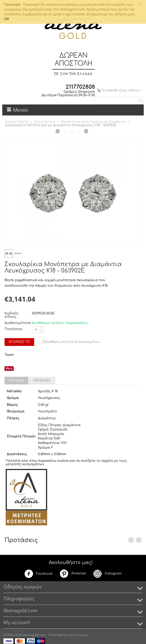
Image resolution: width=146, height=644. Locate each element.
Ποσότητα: (14, 329)
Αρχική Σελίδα (17, 122)
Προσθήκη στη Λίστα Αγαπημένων (71, 342)
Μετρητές (42, 380)
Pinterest (73, 574)
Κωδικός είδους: (12, 315)
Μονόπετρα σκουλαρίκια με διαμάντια (93, 122)
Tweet (9, 355)
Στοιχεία (17, 380)
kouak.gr (82, 635)
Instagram (107, 574)
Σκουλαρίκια (45, 122)
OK (7, 19)
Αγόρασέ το (19, 342)
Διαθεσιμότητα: (17, 323)
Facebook (38, 574)
